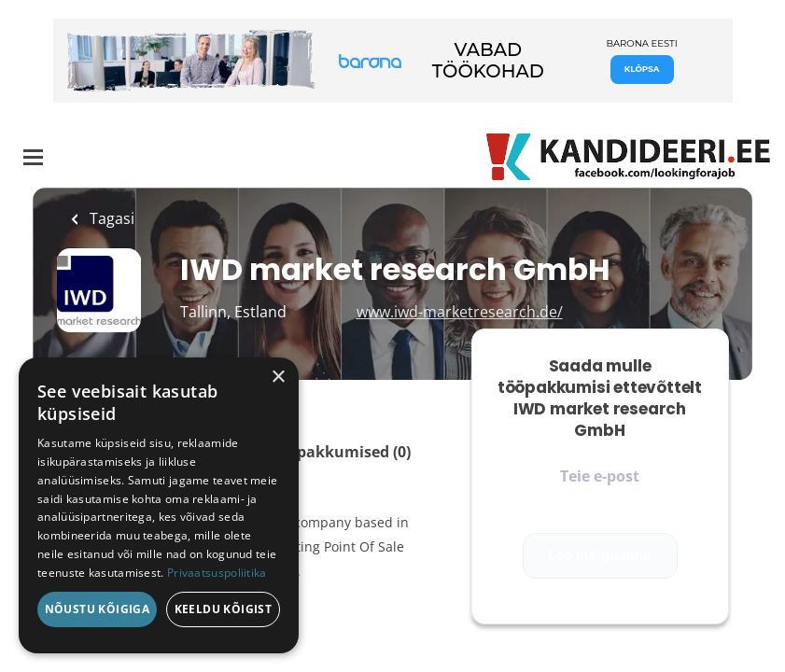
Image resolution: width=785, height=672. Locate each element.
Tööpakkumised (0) (340, 452)
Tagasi (110, 218)
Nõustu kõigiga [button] (98, 609)
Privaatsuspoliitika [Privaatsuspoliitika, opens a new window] (217, 573)
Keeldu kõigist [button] (224, 609)
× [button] (278, 378)
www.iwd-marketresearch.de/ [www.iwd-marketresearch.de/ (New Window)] (460, 312)
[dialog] (159, 505)
